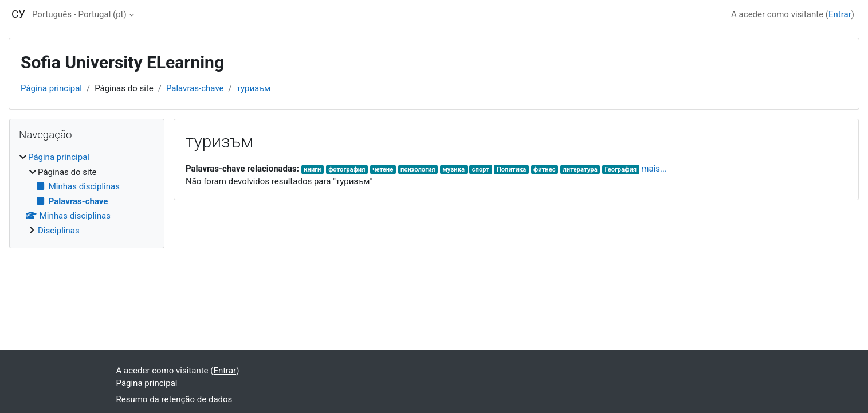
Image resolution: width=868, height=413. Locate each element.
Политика (511, 170)
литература (580, 170)
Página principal (51, 88)
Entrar (840, 14)
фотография (347, 170)
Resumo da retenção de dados (174, 399)
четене (383, 170)
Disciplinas (59, 231)
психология (418, 170)
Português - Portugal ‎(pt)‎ (79, 14)
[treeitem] (87, 194)
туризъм (254, 88)
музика (453, 170)
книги (312, 170)
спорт (481, 170)
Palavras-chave (195, 88)
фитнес (545, 170)
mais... (654, 169)
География (620, 170)
